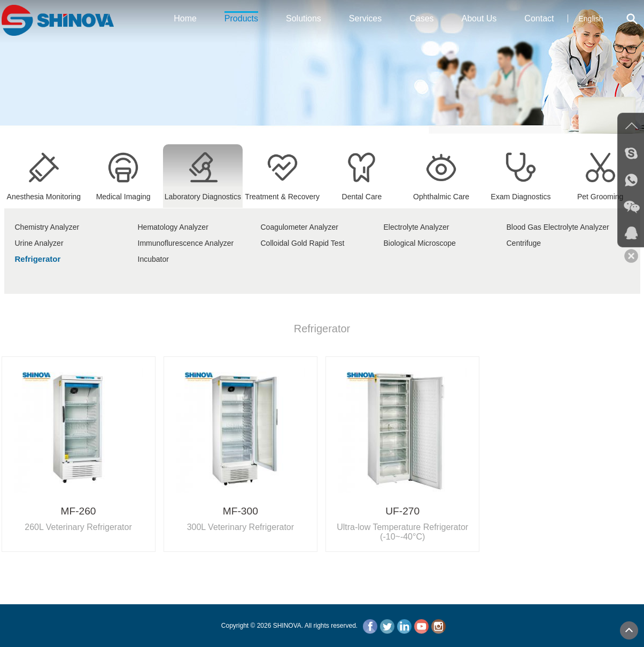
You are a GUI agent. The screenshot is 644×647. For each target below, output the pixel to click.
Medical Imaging (123, 192)
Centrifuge (524, 243)
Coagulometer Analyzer (300, 227)
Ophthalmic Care (441, 192)
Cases (421, 18)
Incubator (153, 259)
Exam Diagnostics (521, 192)
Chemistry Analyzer (47, 227)
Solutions (304, 18)
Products (241, 17)
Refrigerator (38, 259)
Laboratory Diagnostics (203, 192)
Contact (539, 18)
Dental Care (362, 192)
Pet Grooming (600, 192)
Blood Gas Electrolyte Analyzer (558, 227)
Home (185, 18)
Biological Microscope (420, 243)
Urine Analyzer (39, 243)
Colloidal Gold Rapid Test (303, 243)
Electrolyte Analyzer (417, 227)
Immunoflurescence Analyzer (186, 243)
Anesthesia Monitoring (44, 192)
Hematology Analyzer (173, 227)
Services (365, 18)
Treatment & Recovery (282, 192)
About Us (479, 18)
